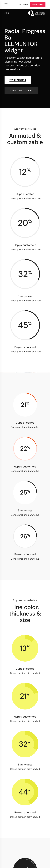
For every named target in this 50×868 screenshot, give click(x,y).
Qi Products (6, 4)
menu (7, 13)
